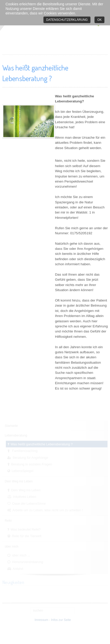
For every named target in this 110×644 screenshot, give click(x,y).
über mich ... (21, 555)
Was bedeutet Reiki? (26, 529)
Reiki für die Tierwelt (27, 536)
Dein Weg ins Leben (19, 481)
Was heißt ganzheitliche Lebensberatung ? (42, 444)
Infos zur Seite (60, 620)
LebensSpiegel (22, 471)
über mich (12, 546)
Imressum (41, 620)
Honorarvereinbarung (28, 562)
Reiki (8, 520)
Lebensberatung (16, 435)
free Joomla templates (55, 640)
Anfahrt (18, 568)
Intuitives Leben (25, 497)
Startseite (11, 425)
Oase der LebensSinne (29, 503)
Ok (99, 20)
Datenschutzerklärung (67, 20)
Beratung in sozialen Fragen (32, 464)
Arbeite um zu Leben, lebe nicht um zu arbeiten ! (48, 510)
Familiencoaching (24, 450)
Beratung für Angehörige (30, 457)
